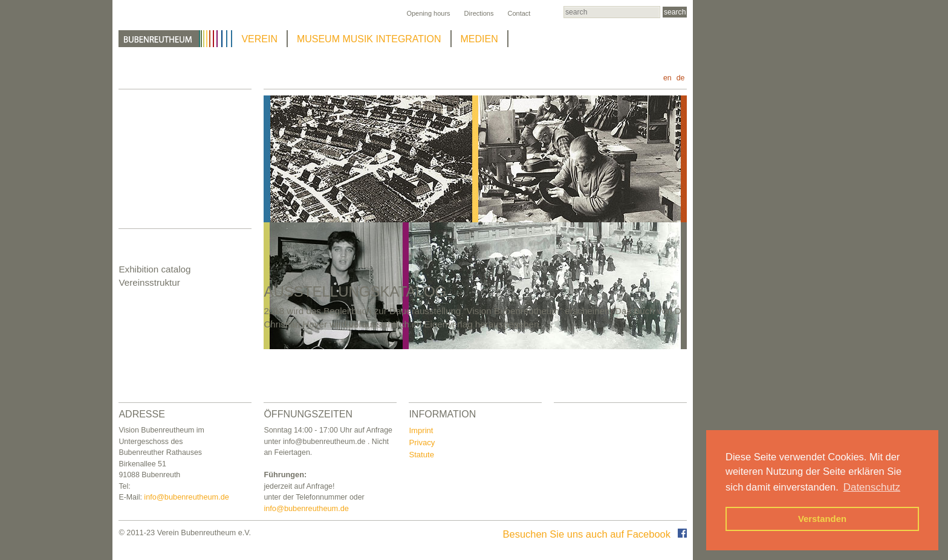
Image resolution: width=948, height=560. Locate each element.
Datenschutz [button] (872, 487)
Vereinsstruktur (149, 282)
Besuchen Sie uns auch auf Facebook (595, 534)
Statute (421, 455)
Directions (479, 13)
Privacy (422, 443)
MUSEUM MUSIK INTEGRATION (369, 39)
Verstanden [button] (822, 519)
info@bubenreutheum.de (187, 497)
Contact (519, 13)
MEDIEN (479, 39)
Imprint (421, 430)
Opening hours (428, 13)
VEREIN (259, 39)
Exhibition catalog (154, 269)
